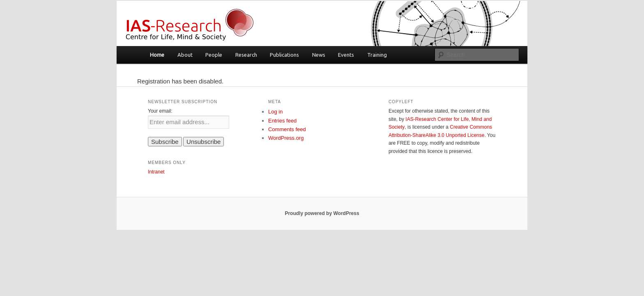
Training (377, 55)
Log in (275, 112)
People (214, 55)
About (185, 55)
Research (246, 55)
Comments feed (287, 129)
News (319, 55)
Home (157, 55)
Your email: (160, 111)
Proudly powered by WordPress (322, 213)
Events (346, 55)
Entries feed (282, 121)
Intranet (156, 172)
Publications (284, 55)
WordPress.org (286, 138)
